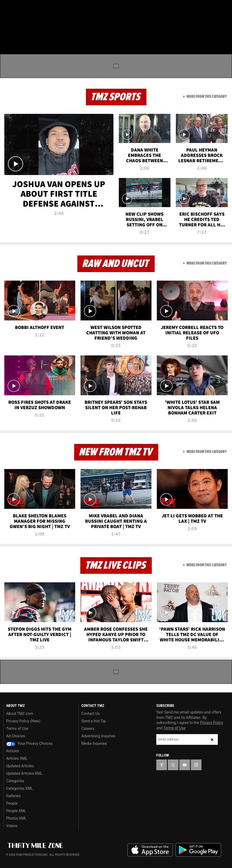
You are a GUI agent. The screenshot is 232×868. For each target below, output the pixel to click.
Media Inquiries (94, 743)
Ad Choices (16, 736)
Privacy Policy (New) (23, 721)
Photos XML (16, 818)
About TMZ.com (20, 714)
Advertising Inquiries (98, 736)
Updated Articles (20, 766)
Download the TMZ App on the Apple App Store (150, 850)
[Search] (225, 36)
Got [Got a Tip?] (18, 23)
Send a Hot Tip (94, 721)
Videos (12, 826)
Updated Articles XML (24, 773)
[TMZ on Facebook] (9, 9)
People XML (16, 811)
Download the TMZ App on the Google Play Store (198, 850)
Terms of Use (17, 728)
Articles (13, 751)
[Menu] (7, 36)
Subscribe (212, 739)
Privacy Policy (211, 723)
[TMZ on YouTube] (185, 765)
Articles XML (17, 758)
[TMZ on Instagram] (47, 9)
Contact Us (91, 714)
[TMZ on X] (21, 9)
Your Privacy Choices (29, 743)
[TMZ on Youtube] (34, 9)
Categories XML (19, 788)
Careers (88, 728)
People (12, 803)
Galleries (13, 796)
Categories (15, 781)
